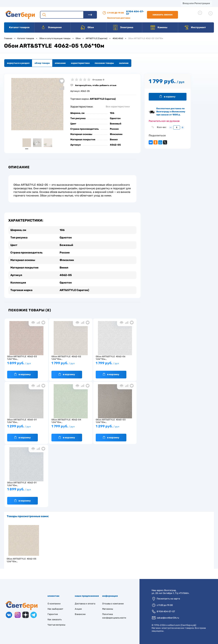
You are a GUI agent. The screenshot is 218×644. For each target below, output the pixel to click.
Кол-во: (162, 127)
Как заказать (55, 620)
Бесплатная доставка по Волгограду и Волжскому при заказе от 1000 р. (171, 112)
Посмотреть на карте (168, 599)
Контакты (106, 3)
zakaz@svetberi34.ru (168, 618)
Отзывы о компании (113, 604)
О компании (32, 3)
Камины (159, 27)
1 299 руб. (26, 428)
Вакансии (126, 3)
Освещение (51, 27)
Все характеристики (118, 107)
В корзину (22, 374)
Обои (87, 27)
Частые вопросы (56, 625)
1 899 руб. (26, 365)
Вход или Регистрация (196, 3)
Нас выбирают (55, 609)
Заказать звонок (162, 15)
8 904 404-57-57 (135, 13)
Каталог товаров (19, 27)
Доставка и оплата (85, 604)
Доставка (53, 3)
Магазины (10, 3)
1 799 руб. (71, 365)
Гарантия (53, 614)
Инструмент (195, 27)
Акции (88, 3)
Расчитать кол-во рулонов (164, 121)
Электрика (123, 27)
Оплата (71, 3)
